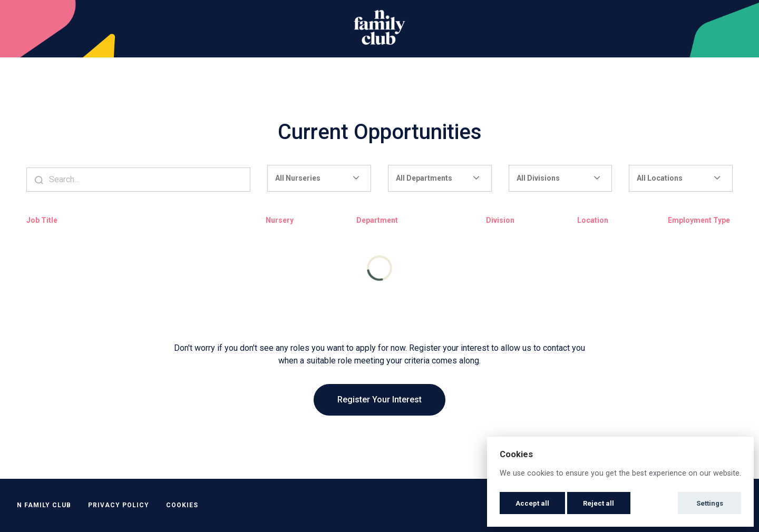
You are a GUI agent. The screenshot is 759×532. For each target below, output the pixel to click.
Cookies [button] (182, 505)
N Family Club (44, 505)
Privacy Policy (119, 505)
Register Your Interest (379, 400)
